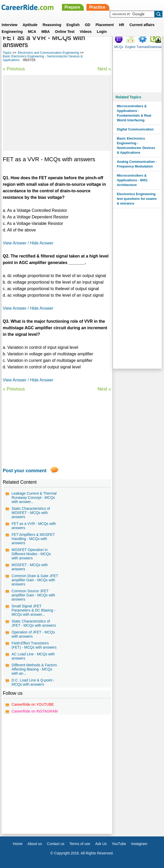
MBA (46, 32)
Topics (7, 53)
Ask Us (101, 844)
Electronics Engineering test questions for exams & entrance (137, 199)
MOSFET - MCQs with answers (30, 567)
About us (35, 844)
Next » (104, 69)
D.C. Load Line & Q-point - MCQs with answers (33, 682)
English (73, 25)
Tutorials (142, 47)
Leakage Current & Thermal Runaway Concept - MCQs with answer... (34, 498)
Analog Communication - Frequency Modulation (137, 164)
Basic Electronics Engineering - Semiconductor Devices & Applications (136, 145)
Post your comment (25, 471)
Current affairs (142, 25)
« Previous (14, 69)
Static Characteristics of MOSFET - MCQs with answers (31, 513)
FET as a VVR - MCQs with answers (34, 526)
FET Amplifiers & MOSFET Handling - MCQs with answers (33, 539)
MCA (32, 32)
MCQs (119, 47)
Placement (105, 25)
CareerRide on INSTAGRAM (35, 711)
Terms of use (80, 844)
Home (18, 844)
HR (122, 25)
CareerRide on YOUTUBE (33, 704)
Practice (97, 7)
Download (155, 47)
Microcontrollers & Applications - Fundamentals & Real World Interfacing (134, 113)
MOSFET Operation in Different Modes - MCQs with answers (31, 554)
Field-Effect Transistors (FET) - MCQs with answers (34, 645)
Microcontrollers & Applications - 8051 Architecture (132, 180)
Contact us (56, 844)
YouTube (119, 844)
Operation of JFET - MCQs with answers (33, 634)
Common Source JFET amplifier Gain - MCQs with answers (33, 595)
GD (88, 25)
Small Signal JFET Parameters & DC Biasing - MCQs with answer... (34, 610)
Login (102, 32)
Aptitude (30, 25)
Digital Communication (135, 129)
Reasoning (52, 25)
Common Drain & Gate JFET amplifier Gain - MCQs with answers (35, 580)
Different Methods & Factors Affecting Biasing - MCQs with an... (34, 669)
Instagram (139, 844)
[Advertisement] (57, 113)
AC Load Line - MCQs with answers (33, 656)
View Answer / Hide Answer (28, 243)
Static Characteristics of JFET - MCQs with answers (34, 623)
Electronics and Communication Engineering (48, 53)
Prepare (72, 7)
